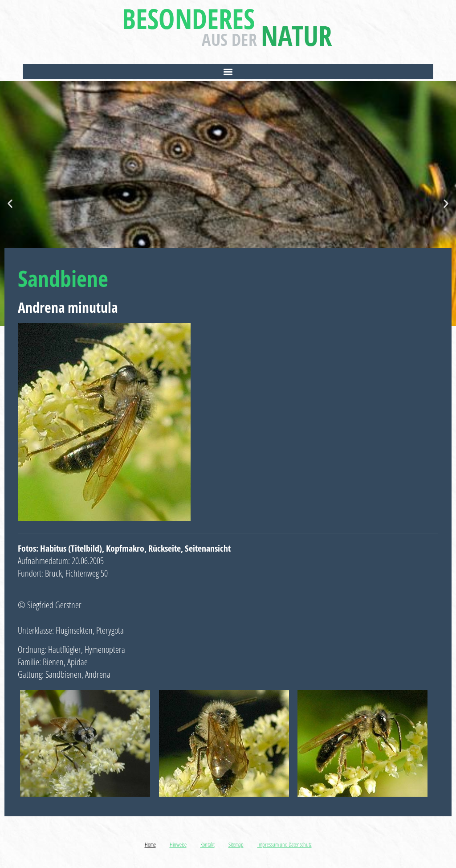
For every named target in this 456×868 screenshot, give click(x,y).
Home (150, 844)
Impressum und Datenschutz (285, 844)
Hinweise (178, 844)
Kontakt (208, 844)
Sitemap (236, 844)
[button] (228, 72)
